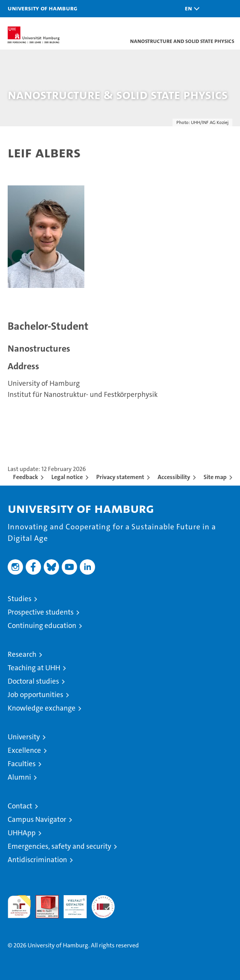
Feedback (25, 477)
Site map (215, 477)
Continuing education (42, 626)
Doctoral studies (33, 681)
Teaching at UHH (34, 668)
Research (22, 654)
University (24, 737)
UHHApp (22, 833)
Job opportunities (35, 695)
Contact (20, 806)
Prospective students (41, 612)
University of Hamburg (43, 8)
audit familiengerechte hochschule (19, 907)
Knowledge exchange (42, 708)
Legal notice (67, 477)
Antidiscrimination (37, 860)
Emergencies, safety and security (59, 846)
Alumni (19, 777)
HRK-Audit (71, 903)
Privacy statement (120, 477)
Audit (43, 899)
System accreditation (103, 903)
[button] (190, 9)
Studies (20, 599)
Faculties (22, 764)
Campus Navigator (37, 819)
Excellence (24, 750)
